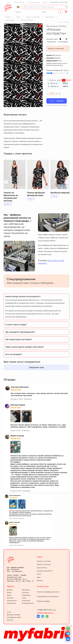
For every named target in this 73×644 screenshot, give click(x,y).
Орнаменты (26, 590)
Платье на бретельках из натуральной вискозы (11, 197)
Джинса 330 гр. (42, 568)
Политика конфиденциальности (48, 592)
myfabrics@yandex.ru (45, 613)
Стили (24, 598)
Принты (10, 586)
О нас (8, 2)
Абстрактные (52, 42)
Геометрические (28, 603)
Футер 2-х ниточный (44, 561)
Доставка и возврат (19, 2)
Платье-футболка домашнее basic (36, 194)
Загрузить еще (37, 367)
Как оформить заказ (33, 2)
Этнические (26, 601)
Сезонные (25, 593)
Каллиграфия (63, 42)
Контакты (45, 2)
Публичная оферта (43, 601)
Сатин (39, 574)
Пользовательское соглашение (48, 597)
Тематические (12, 601)
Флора (9, 593)
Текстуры (10, 598)
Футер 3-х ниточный (44, 564)
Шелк (39, 577)
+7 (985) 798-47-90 (46, 610)
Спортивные (26, 595)
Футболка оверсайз (60, 193)
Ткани (40, 557)
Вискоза (40, 581)
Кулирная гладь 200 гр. (45, 571)
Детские (10, 590)
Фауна (9, 595)
